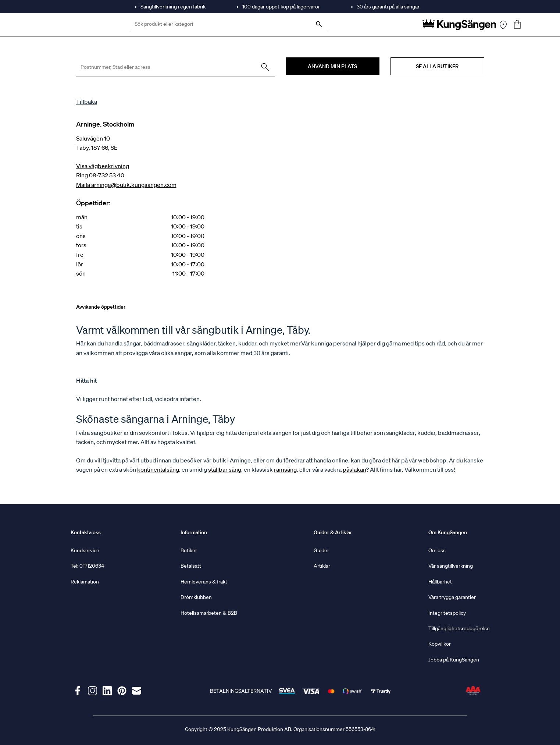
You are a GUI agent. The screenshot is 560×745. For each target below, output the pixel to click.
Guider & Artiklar (333, 532)
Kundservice (85, 550)
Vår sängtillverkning (451, 566)
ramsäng (285, 469)
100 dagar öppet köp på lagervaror (281, 7)
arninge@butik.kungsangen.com (134, 185)
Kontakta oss (86, 532)
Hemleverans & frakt (204, 582)
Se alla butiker (437, 66)
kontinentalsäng (158, 469)
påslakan (354, 469)
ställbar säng (225, 469)
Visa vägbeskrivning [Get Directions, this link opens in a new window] (103, 166)
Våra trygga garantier (452, 597)
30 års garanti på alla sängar (388, 7)
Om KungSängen (448, 532)
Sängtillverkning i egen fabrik (173, 7)
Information (194, 532)
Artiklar (322, 566)
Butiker (189, 550)
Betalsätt (191, 566)
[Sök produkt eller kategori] (229, 25)
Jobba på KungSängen (454, 660)
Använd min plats (332, 66)
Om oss (437, 550)
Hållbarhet (440, 582)
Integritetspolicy (447, 613)
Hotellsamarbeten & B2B (209, 613)
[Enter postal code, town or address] (175, 67)
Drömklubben (196, 597)
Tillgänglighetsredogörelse (459, 628)
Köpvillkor (440, 644)
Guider (321, 550)
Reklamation (85, 582)
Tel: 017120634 (87, 566)
